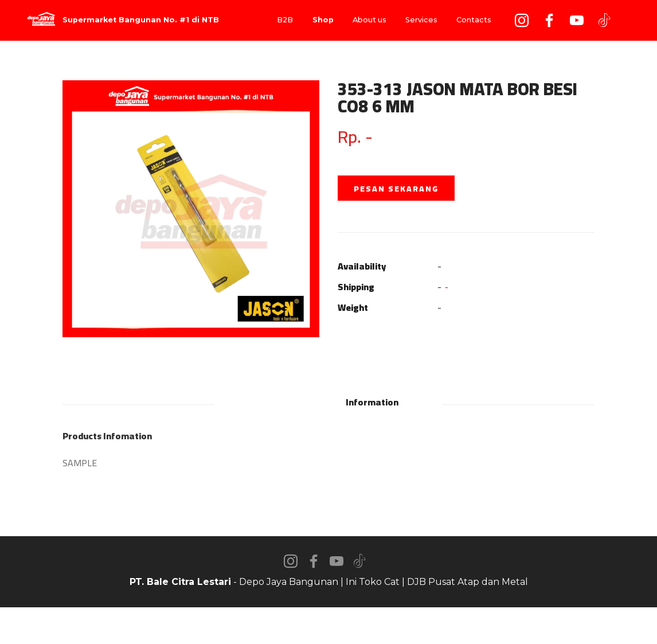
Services (421, 20)
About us (369, 20)
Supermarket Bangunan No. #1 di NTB (141, 20)
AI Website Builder (329, 626)
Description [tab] (284, 402)
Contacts (474, 20)
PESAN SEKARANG (396, 189)
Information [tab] (372, 402)
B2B (285, 20)
